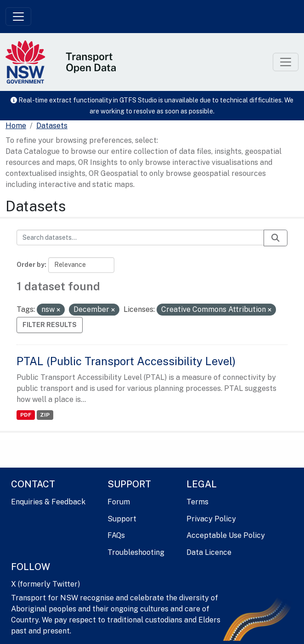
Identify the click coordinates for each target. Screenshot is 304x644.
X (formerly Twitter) (45, 584)
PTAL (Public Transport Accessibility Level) (126, 361)
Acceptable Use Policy (226, 535)
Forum (119, 502)
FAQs (116, 535)
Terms (197, 502)
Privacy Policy (211, 519)
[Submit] (276, 238)
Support (122, 519)
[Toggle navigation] (18, 17)
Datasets (52, 126)
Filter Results (50, 325)
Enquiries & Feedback (48, 502)
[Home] (16, 126)
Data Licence (209, 552)
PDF (26, 415)
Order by (31, 265)
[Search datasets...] (140, 237)
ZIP (45, 415)
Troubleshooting (136, 552)
